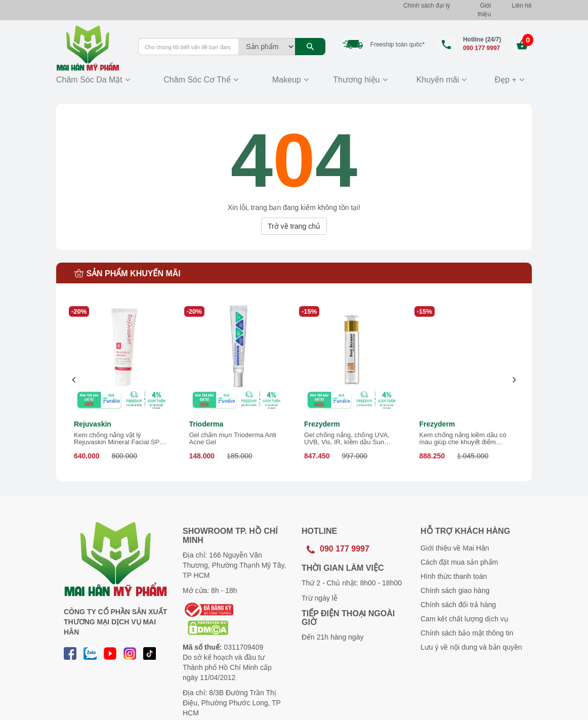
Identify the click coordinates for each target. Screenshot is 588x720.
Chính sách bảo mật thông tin (467, 633)
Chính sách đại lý (427, 6)
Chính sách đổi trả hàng (458, 605)
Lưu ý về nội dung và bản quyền (471, 647)
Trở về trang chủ (294, 226)
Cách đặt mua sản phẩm (459, 562)
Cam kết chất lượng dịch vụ (465, 619)
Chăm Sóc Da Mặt (89, 80)
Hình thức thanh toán (454, 576)
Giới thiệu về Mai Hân (455, 548)
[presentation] (74, 380)
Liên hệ (522, 6)
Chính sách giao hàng (455, 590)
